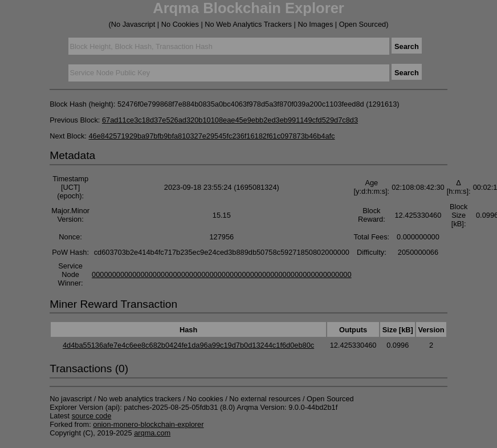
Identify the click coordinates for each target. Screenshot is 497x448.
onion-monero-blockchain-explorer (148, 424)
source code (92, 416)
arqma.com (152, 433)
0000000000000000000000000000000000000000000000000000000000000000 (222, 274)
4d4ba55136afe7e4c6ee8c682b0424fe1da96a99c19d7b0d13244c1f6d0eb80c (188, 345)
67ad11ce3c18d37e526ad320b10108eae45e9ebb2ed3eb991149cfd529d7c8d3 (230, 120)
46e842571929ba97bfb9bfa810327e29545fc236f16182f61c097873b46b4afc (211, 136)
